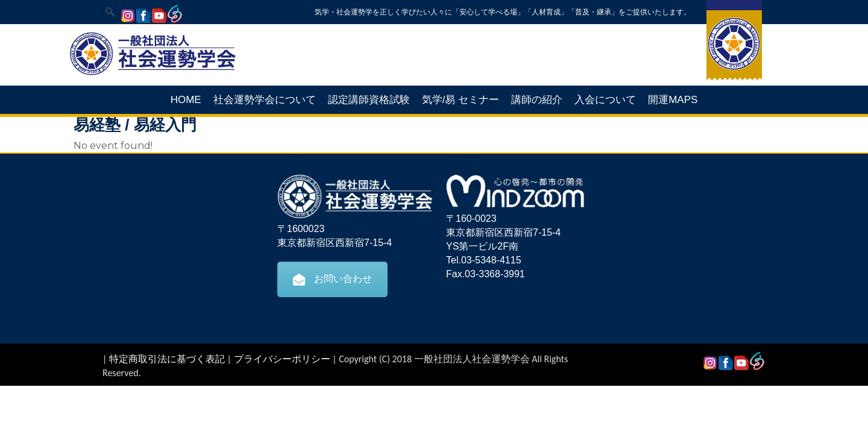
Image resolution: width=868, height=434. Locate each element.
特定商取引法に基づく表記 (167, 359)
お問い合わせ (332, 279)
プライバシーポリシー (282, 359)
